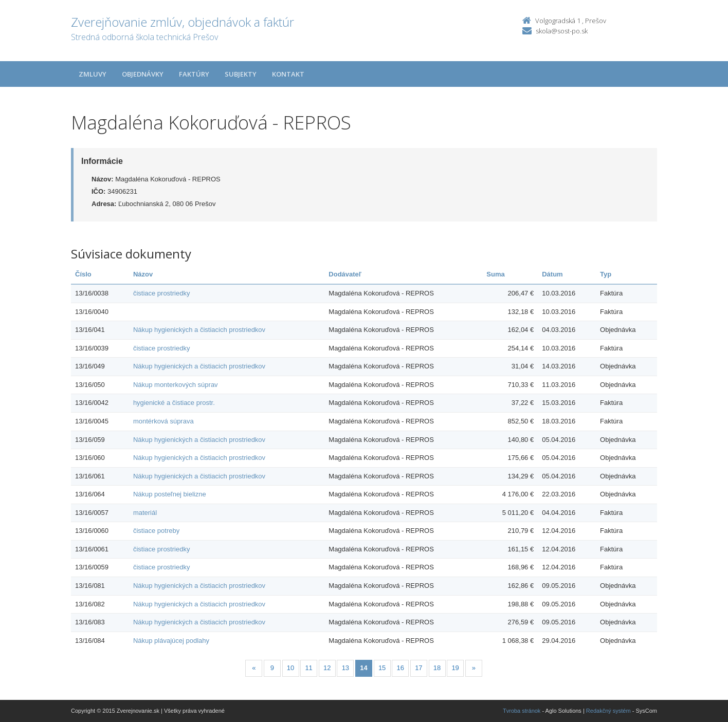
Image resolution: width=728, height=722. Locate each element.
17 (418, 668)
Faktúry (194, 74)
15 (382, 668)
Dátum (552, 274)
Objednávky (143, 74)
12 (327, 668)
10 (290, 668)
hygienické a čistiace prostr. (174, 403)
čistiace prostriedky (162, 293)
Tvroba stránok (522, 711)
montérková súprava (163, 421)
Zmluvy (93, 74)
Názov (143, 274)
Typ (606, 274)
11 (308, 668)
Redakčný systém (608, 711)
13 (345, 668)
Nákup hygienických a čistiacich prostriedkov (199, 330)
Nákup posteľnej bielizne (170, 494)
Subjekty (241, 74)
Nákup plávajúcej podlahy (171, 641)
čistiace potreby (156, 531)
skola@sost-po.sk (562, 31)
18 (437, 668)
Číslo (83, 274)
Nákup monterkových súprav (176, 385)
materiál (145, 513)
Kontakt (288, 74)
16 (401, 668)
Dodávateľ (345, 274)
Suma (495, 274)
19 (455, 668)
